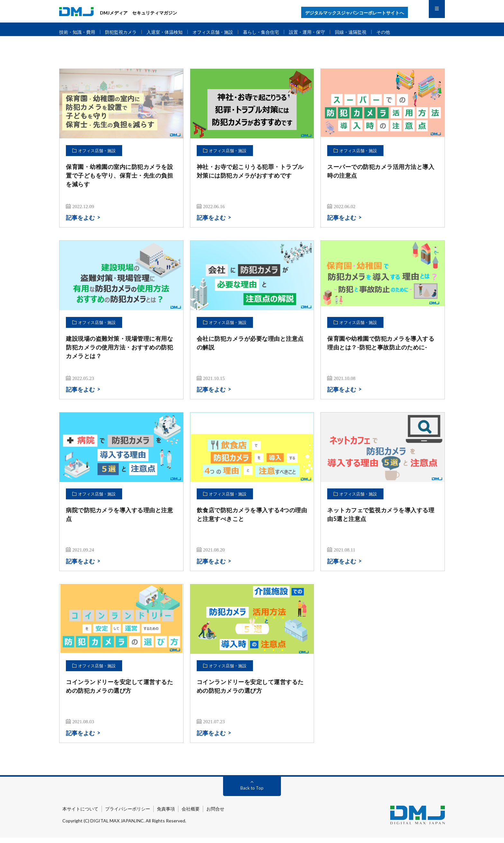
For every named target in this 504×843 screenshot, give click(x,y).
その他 (401, 32)
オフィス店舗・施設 (222, 32)
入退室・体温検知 (171, 32)
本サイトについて (80, 814)
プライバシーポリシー (128, 814)
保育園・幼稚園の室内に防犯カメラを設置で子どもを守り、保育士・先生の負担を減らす (119, 181)
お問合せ (215, 814)
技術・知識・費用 (78, 32)
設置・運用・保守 (321, 32)
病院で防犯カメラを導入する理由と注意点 (119, 520)
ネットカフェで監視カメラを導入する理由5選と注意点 (381, 520)
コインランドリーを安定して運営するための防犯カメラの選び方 (119, 692)
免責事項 (166, 814)
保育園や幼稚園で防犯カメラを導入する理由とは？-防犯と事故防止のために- (381, 348)
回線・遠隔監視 (367, 32)
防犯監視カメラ (125, 32)
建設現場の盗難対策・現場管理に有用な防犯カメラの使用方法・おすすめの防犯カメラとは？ (119, 353)
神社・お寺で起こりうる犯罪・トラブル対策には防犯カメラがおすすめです (250, 176)
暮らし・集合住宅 (273, 32)
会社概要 (191, 814)
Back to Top (252, 793)
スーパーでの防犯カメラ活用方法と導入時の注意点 (381, 176)
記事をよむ (80, 223)
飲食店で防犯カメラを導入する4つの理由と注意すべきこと (252, 520)
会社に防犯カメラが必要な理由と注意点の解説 (250, 348)
